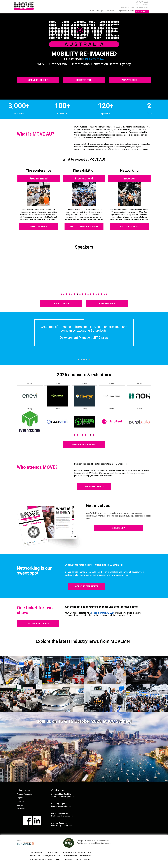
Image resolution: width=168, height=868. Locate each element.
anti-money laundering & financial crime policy (77, 852)
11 (88, 294)
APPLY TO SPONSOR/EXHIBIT (84, 226)
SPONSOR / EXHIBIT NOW (84, 444)
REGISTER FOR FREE (129, 226)
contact (78, 859)
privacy (58, 859)
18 (107, 294)
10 (85, 294)
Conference (110, 11)
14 (96, 294)
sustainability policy (70, 856)
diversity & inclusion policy (52, 856)
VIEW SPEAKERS (107, 303)
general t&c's (68, 859)
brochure (87, 859)
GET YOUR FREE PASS (38, 623)
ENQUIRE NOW (118, 528)
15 (99, 294)
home (92, 11)
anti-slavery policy (52, 852)
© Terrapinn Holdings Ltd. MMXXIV (41, 859)
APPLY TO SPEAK (130, 80)
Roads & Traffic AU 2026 (103, 613)
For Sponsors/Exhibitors (125, 11)
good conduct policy (37, 852)
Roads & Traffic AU (94, 59)
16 (101, 294)
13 (93, 294)
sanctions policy (85, 856)
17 (104, 294)
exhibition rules (35, 856)
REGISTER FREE (84, 80)
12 (91, 294)
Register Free (142, 11)
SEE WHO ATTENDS (94, 486)
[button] (78, 360)
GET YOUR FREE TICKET (87, 586)
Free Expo (100, 11)
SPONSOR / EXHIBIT (38, 80)
